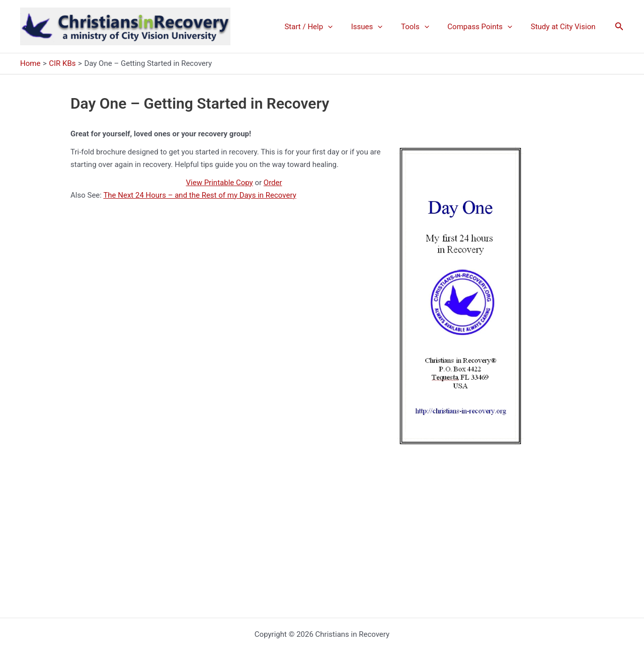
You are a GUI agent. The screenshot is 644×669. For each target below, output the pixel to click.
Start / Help (324, 27)
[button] (619, 26)
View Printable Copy (220, 183)
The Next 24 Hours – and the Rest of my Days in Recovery (199, 195)
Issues (379, 27)
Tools (424, 27)
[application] (343, 27)
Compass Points (485, 27)
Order (273, 183)
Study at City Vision (565, 27)
